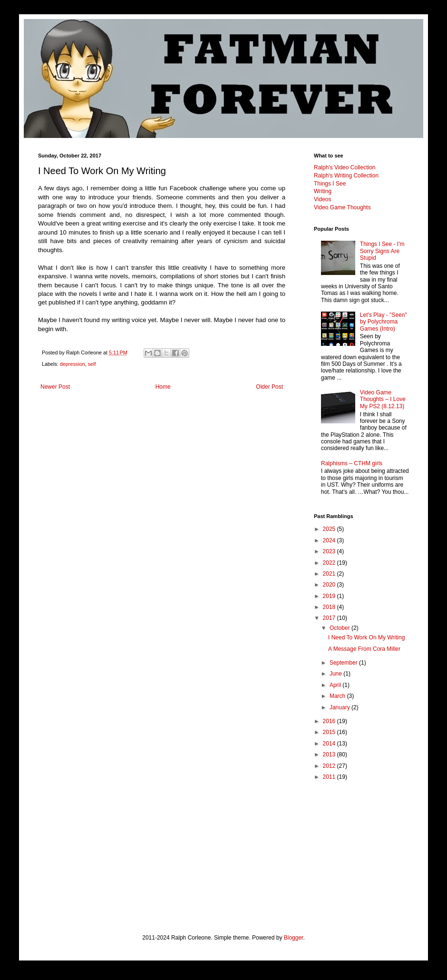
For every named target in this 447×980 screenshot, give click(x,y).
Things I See (330, 184)
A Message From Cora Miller (364, 649)
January (340, 707)
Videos (322, 199)
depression (73, 364)
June (336, 674)
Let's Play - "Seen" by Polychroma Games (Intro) (384, 322)
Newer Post (55, 387)
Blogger (294, 938)
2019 (330, 596)
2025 (330, 529)
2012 (330, 766)
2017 (330, 618)
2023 (330, 551)
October (340, 628)
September (344, 663)
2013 (330, 755)
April (336, 685)
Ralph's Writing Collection (346, 176)
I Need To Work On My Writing (366, 637)
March (338, 696)
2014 (330, 744)
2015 (330, 732)
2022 (330, 563)
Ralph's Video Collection (345, 167)
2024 (330, 540)
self (92, 364)
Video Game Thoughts (342, 207)
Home (163, 387)
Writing (323, 191)
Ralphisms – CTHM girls (352, 463)
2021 (330, 574)
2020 (330, 585)
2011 (330, 777)
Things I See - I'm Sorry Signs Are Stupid (382, 251)
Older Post (269, 387)
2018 (330, 607)
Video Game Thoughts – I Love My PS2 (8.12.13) (383, 399)
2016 (330, 721)
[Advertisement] (361, 843)
